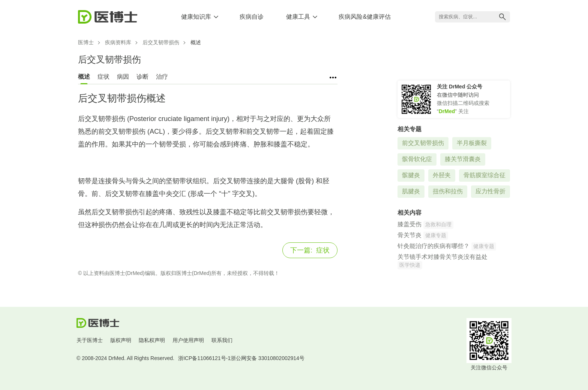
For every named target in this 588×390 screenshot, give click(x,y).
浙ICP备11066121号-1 (204, 358)
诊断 (142, 77)
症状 (103, 77)
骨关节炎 (409, 235)
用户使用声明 (188, 340)
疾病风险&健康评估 (365, 17)
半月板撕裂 (472, 143)
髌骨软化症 (417, 159)
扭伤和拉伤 (448, 191)
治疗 (162, 77)
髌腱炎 (411, 175)
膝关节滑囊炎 (463, 159)
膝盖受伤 (409, 224)
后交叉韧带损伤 (161, 42)
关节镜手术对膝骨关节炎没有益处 (442, 257)
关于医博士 (90, 340)
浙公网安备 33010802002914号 (268, 358)
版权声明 (121, 340)
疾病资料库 (118, 42)
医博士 (86, 42)
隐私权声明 (152, 340)
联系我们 (222, 340)
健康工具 (298, 17)
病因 (123, 77)
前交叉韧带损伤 (423, 143)
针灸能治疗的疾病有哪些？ (433, 246)
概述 (84, 77)
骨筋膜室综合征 (484, 175)
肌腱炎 (411, 191)
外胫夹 (442, 175)
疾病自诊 (252, 17)
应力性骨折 (490, 191)
